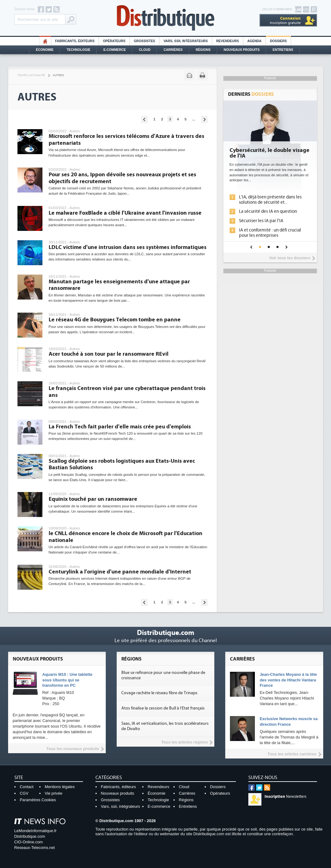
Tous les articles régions (185, 742)
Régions (203, 50)
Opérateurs (114, 41)
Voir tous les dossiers (290, 258)
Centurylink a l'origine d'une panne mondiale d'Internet (120, 572)
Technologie (78, 50)
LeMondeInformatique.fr (36, 831)
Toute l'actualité (31, 75)
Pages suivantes (204, 119)
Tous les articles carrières (292, 754)
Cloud (145, 50)
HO (45, 41)
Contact (27, 787)
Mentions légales (60, 787)
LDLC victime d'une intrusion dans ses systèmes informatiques (128, 247)
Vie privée (54, 793)
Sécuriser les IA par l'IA (261, 221)
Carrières (173, 50)
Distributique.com (30, 836)
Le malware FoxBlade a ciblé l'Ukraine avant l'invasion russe (125, 213)
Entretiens (283, 50)
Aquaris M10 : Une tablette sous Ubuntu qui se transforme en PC (68, 680)
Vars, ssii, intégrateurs (120, 806)
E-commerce (114, 50)
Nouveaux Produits (242, 50)
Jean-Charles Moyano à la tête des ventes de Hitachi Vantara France (288, 680)
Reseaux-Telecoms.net (35, 848)
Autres (58, 75)
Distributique (166, 18)
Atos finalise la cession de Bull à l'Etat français (163, 708)
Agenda (254, 41)
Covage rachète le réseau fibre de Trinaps (159, 693)
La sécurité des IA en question (268, 211)
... (194, 119)
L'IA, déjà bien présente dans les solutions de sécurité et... (270, 200)
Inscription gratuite (285, 20)
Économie (45, 50)
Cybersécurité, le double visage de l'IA (270, 153)
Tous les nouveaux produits (73, 749)
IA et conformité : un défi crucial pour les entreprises (270, 233)
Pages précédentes (144, 119)
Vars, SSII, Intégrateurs (186, 41)
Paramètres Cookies (38, 800)
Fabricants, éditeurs (75, 41)
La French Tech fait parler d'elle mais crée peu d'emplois (120, 427)
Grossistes (144, 41)
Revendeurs (228, 41)
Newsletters (285, 797)
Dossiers (278, 41)
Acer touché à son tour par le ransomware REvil (109, 354)
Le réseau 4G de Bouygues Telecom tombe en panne (115, 320)
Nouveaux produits (117, 793)
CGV (24, 793)
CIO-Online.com (29, 842)
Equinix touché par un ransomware (93, 499)
